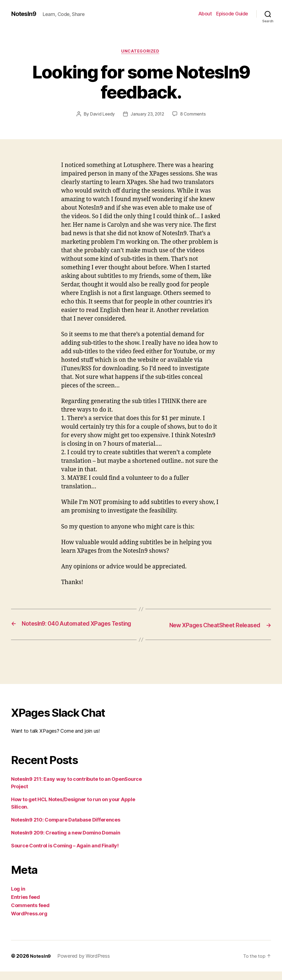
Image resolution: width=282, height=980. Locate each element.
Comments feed (30, 914)
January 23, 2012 (147, 115)
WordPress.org (29, 922)
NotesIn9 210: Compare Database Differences (66, 828)
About (205, 14)
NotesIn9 (25, 14)
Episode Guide (232, 14)
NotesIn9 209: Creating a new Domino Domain (66, 841)
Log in (18, 897)
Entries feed (25, 906)
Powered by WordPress (84, 964)
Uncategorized (141, 52)
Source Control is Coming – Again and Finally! (65, 854)
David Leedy (101, 115)
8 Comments (194, 115)
